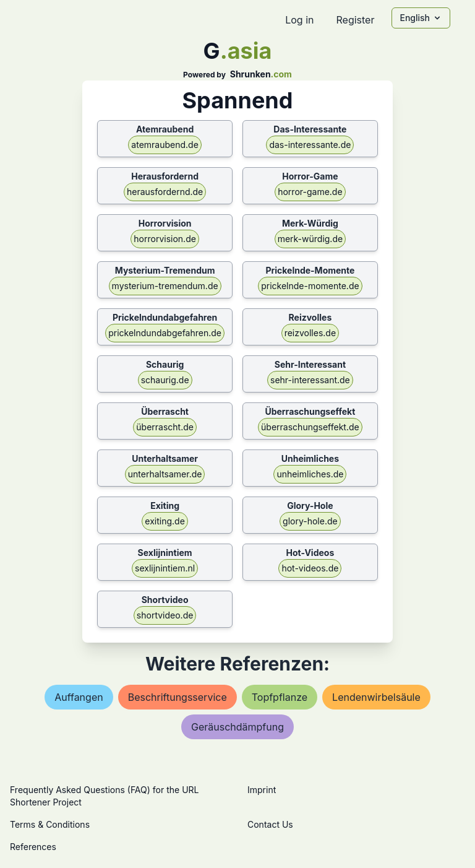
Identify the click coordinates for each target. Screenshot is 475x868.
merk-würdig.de (310, 239)
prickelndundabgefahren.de (165, 333)
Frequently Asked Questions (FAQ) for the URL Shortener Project (104, 796)
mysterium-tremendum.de (165, 286)
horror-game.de (310, 192)
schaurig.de (165, 380)
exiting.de (165, 521)
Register (355, 20)
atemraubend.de (165, 145)
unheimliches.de (310, 474)
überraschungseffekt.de (310, 427)
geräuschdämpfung (237, 727)
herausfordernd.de (165, 192)
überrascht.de (165, 427)
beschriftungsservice (178, 697)
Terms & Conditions (50, 824)
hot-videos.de (310, 568)
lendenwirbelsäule (376, 697)
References (33, 847)
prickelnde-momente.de (310, 286)
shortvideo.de (165, 615)
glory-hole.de (310, 521)
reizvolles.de (310, 333)
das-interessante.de (310, 145)
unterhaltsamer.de (165, 474)
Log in (299, 20)
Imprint (262, 790)
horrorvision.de (165, 239)
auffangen (79, 697)
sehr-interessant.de (310, 380)
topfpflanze (280, 697)
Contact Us (270, 824)
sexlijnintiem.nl (165, 568)
